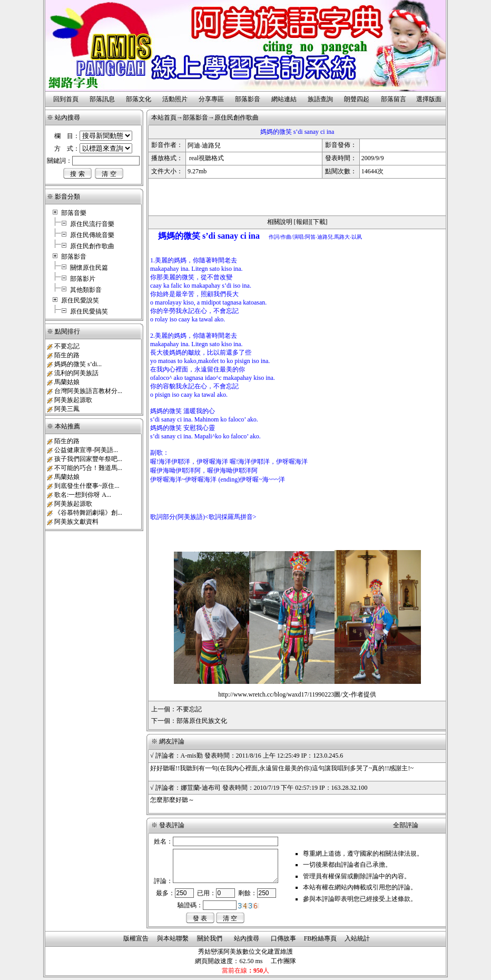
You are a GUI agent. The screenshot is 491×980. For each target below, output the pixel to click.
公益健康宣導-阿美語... (86, 450)
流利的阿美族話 (76, 373)
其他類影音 (86, 290)
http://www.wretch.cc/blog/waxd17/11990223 (276, 694)
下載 (319, 222)
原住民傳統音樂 (92, 235)
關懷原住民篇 (89, 268)
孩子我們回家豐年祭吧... (88, 459)
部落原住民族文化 (202, 721)
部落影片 (83, 279)
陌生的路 (67, 355)
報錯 (302, 222)
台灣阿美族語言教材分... (88, 391)
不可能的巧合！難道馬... (88, 468)
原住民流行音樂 (92, 224)
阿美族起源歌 (73, 400)
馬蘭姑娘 (67, 382)
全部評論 (406, 825)
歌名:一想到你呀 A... (83, 495)
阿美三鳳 (67, 409)
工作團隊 (283, 961)
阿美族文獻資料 (76, 522)
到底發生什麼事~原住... (87, 486)
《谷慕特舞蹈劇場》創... (88, 513)
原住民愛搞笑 (89, 311)
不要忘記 (67, 346)
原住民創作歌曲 (92, 246)
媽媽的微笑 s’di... (78, 364)
